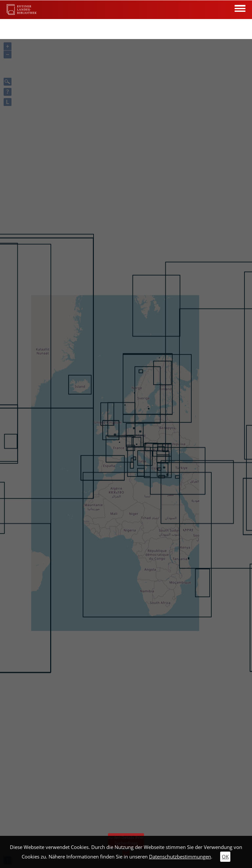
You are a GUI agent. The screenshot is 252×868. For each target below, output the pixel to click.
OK (225, 857)
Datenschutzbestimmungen (180, 857)
